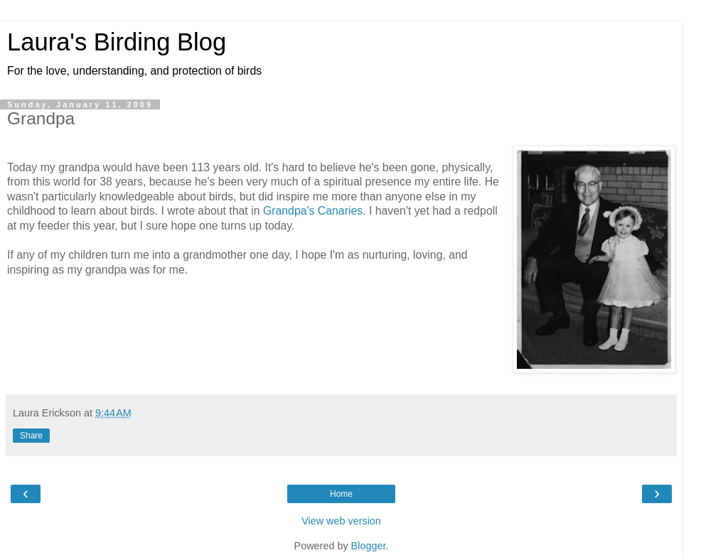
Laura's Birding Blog (117, 42)
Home (341, 494)
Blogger (369, 546)
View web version (341, 521)
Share (31, 436)
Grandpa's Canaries (313, 211)
